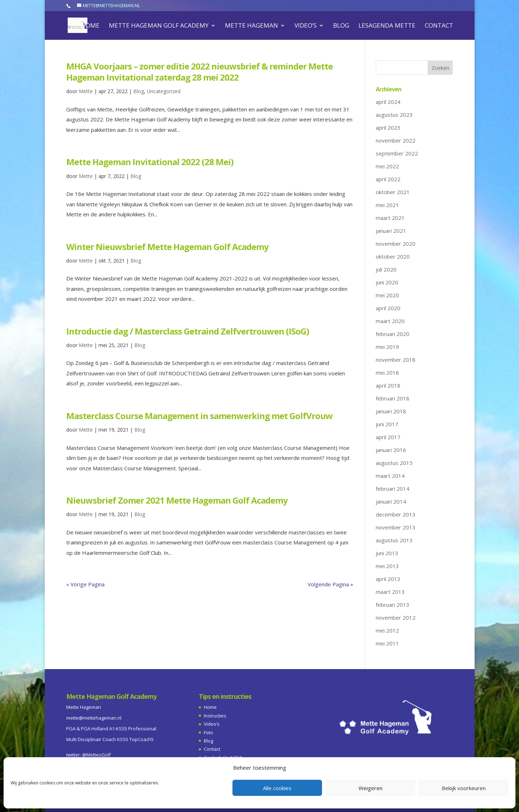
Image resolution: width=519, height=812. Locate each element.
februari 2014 (393, 489)
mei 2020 (387, 295)
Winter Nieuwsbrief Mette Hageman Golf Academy (167, 247)
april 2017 (388, 437)
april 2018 (388, 385)
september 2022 (397, 153)
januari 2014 (391, 501)
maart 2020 (390, 321)
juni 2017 (387, 424)
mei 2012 (387, 630)
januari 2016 (391, 450)
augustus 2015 (394, 463)
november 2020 (396, 244)
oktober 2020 (393, 256)
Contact (439, 26)
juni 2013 (387, 553)
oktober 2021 (393, 192)
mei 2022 (387, 166)
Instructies (215, 716)
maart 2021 (390, 218)
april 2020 (388, 308)
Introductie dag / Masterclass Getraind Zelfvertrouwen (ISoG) (188, 331)
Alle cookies (277, 788)
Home (90, 26)
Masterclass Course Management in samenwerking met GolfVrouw (200, 416)
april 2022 (388, 179)
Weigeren (371, 788)
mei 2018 (387, 373)
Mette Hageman (251, 26)
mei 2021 (387, 205)
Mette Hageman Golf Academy (159, 26)
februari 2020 (393, 334)
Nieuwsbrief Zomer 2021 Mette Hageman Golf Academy (177, 500)
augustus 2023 (394, 115)
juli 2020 (386, 269)
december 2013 (396, 514)
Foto (208, 732)
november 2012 (396, 618)
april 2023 (388, 128)
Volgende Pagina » (330, 584)
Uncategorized (164, 91)
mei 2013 (387, 566)
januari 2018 (391, 411)
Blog (341, 26)
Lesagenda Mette (387, 26)
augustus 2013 (394, 540)
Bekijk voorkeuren (464, 788)
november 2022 (396, 140)
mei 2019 (387, 347)
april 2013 (388, 579)
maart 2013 (390, 592)
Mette (86, 91)
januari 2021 (391, 231)
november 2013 (396, 527)
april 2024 (388, 102)
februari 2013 (393, 605)
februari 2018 (393, 398)
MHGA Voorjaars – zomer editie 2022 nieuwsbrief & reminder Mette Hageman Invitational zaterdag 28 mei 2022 (200, 72)
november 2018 (396, 360)
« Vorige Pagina (85, 584)
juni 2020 (387, 282)
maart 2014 (390, 476)
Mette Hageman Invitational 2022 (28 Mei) (150, 162)
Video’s (306, 26)
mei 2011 (387, 643)
